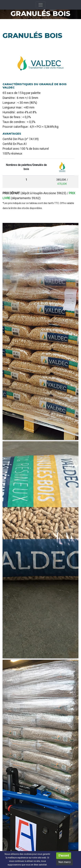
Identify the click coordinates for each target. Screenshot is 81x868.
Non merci (64, 862)
